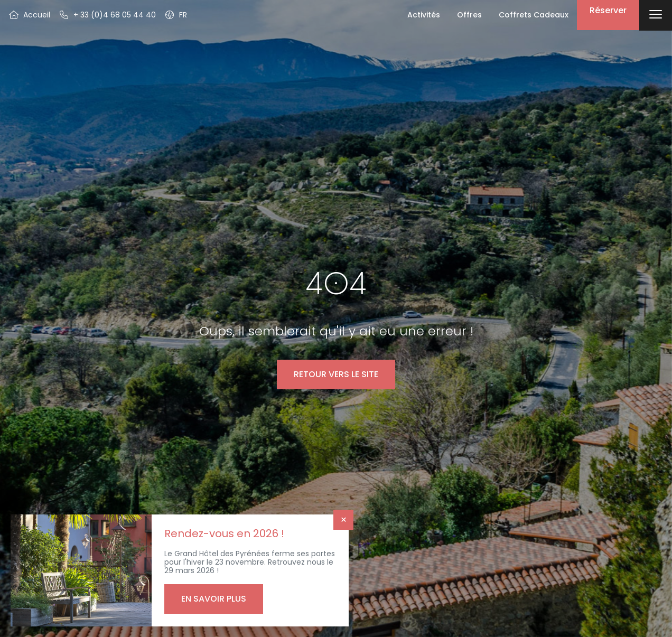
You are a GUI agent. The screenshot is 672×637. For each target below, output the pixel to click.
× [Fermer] (344, 520)
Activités (424, 15)
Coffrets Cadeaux (534, 15)
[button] (176, 15)
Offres (469, 15)
